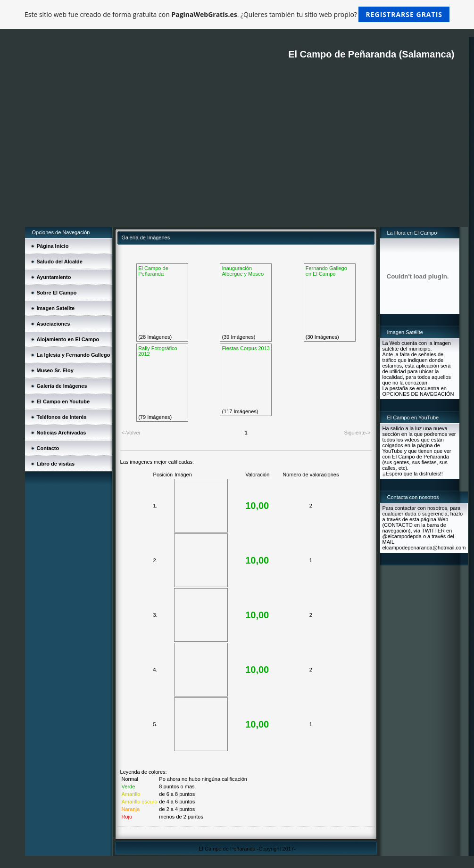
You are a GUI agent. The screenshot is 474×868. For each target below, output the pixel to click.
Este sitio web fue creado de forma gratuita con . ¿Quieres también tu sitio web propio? (237, 14)
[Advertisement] (247, 156)
